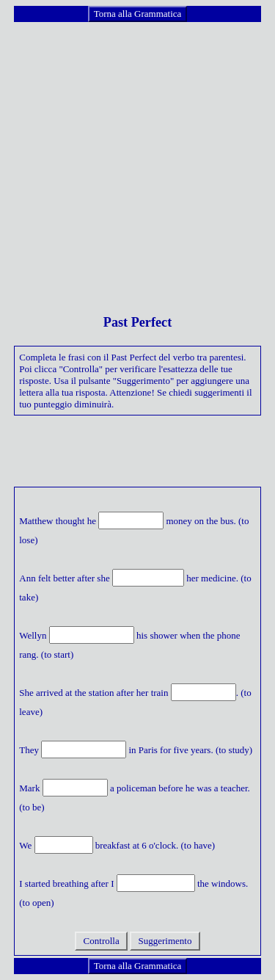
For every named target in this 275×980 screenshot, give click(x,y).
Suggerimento (165, 941)
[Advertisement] (137, 161)
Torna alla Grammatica (138, 14)
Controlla (101, 941)
